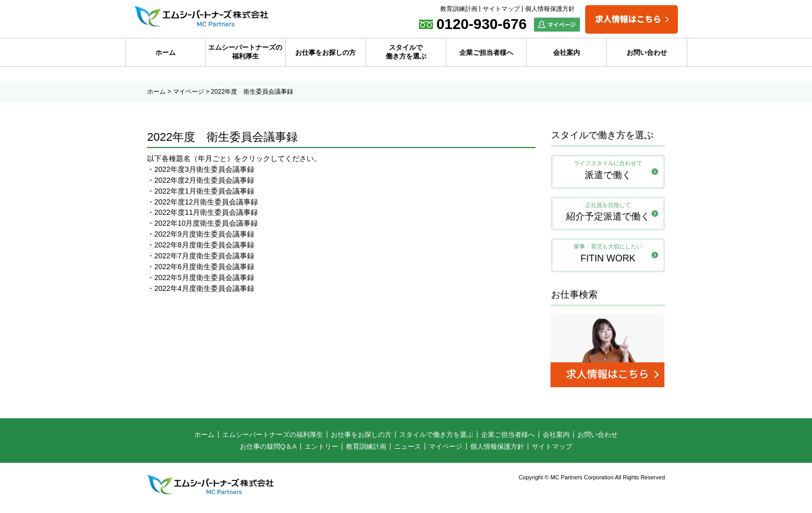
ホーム (165, 53)
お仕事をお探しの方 (325, 53)
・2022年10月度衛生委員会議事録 (203, 224)
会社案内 (567, 53)
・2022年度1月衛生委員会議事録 (201, 191)
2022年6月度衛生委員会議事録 (204, 267)
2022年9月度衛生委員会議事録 (204, 234)
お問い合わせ (647, 53)
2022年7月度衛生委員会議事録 (204, 256)
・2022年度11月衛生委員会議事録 (203, 213)
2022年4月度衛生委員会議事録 (204, 289)
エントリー (321, 450)
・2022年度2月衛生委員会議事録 (201, 180)
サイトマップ (501, 9)
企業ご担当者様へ (486, 53)
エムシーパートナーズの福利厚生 (245, 52)
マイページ (189, 92)
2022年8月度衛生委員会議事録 (204, 245)
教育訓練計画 (459, 9)
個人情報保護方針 (550, 9)
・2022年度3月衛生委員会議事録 (201, 169)
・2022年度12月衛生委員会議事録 (203, 202)
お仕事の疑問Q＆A (268, 450)
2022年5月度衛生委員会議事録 (204, 278)
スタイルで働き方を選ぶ (406, 52)
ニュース (408, 450)
